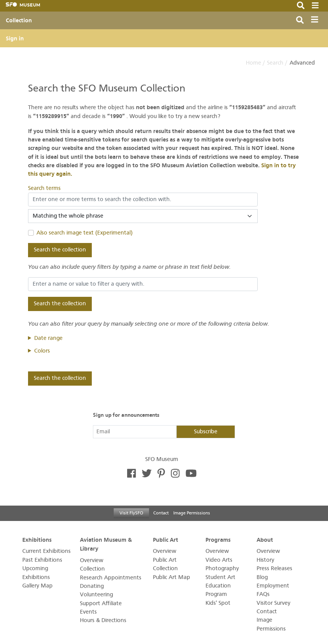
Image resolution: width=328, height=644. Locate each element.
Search (275, 63)
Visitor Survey (273, 603)
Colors (42, 351)
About (265, 540)
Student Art (220, 577)
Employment (273, 586)
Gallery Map (37, 586)
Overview (92, 560)
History (265, 560)
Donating (92, 586)
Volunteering (96, 595)
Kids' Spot (218, 603)
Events (88, 612)
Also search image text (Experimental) (84, 233)
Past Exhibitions (42, 560)
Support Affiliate (101, 603)
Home (253, 63)
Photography (222, 568)
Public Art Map (171, 577)
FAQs (263, 594)
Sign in (15, 38)
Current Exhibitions (46, 551)
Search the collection (60, 250)
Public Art (166, 540)
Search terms (44, 188)
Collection (19, 20)
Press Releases (274, 568)
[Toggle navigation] (316, 21)
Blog (262, 577)
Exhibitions (37, 540)
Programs (218, 540)
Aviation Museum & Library (106, 544)
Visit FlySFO (131, 513)
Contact (161, 513)
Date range (48, 338)
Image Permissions (192, 513)
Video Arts (219, 560)
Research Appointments (111, 578)
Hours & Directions (103, 620)
